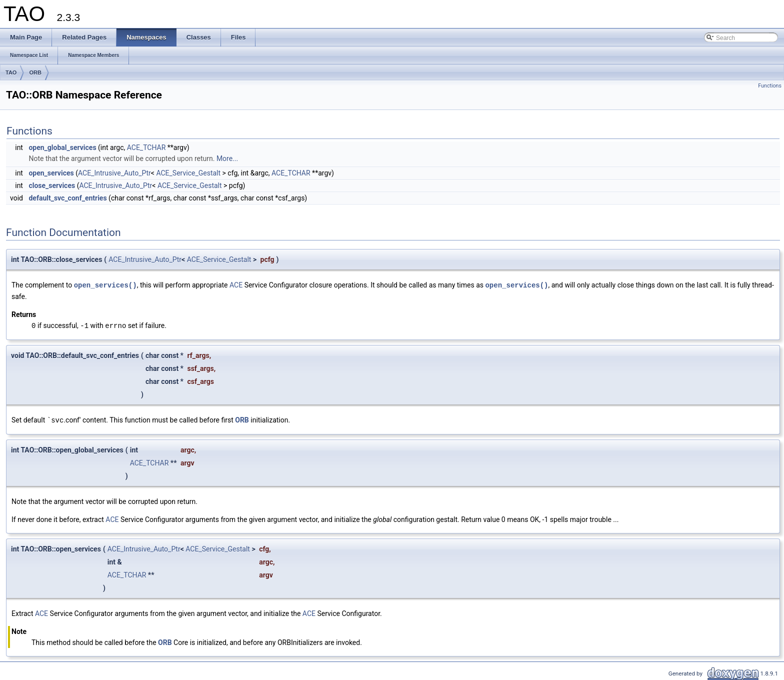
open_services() (105, 285)
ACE (236, 285)
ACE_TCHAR (146, 147)
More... (227, 158)
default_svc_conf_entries (67, 198)
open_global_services (62, 147)
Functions (770, 86)
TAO (11, 72)
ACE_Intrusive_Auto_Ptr (114, 173)
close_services (52, 185)
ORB (35, 72)
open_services (51, 173)
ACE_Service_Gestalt (188, 173)
